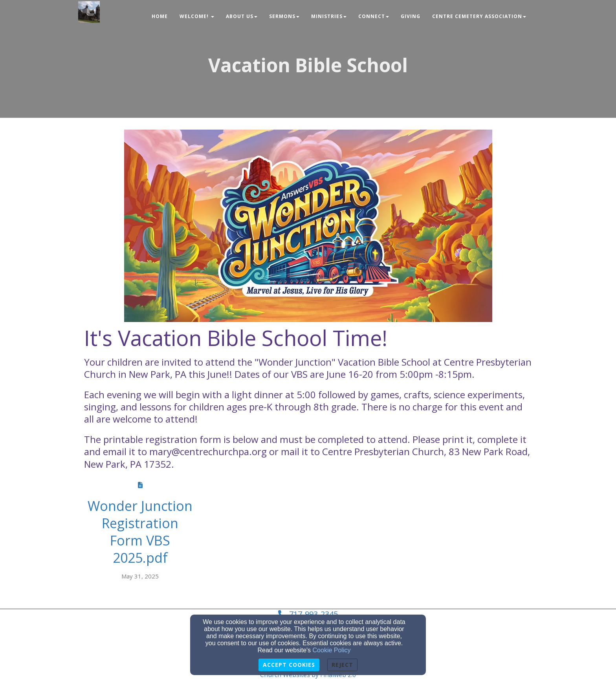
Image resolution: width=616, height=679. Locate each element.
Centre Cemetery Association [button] (479, 16)
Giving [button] (411, 16)
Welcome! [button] (197, 16)
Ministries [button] (329, 16)
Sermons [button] (284, 16)
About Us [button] (242, 16)
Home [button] (160, 16)
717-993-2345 (313, 614)
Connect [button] (374, 16)
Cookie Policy (332, 650)
